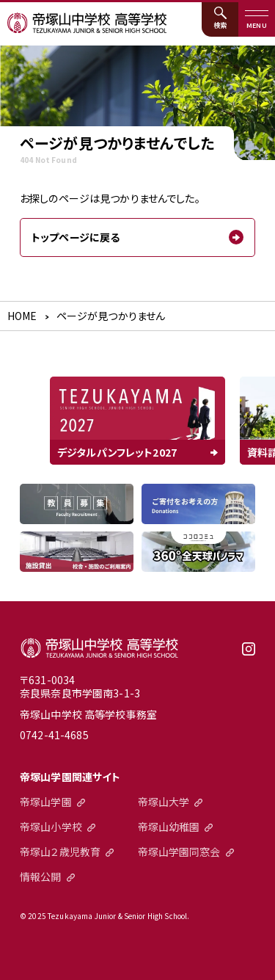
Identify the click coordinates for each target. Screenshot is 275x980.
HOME (22, 316)
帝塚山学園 (46, 802)
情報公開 (41, 876)
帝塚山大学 (164, 802)
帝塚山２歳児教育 (60, 852)
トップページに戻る (76, 237)
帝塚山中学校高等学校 (99, 648)
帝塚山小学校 (51, 827)
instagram (249, 654)
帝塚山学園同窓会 (179, 852)
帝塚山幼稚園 (169, 827)
